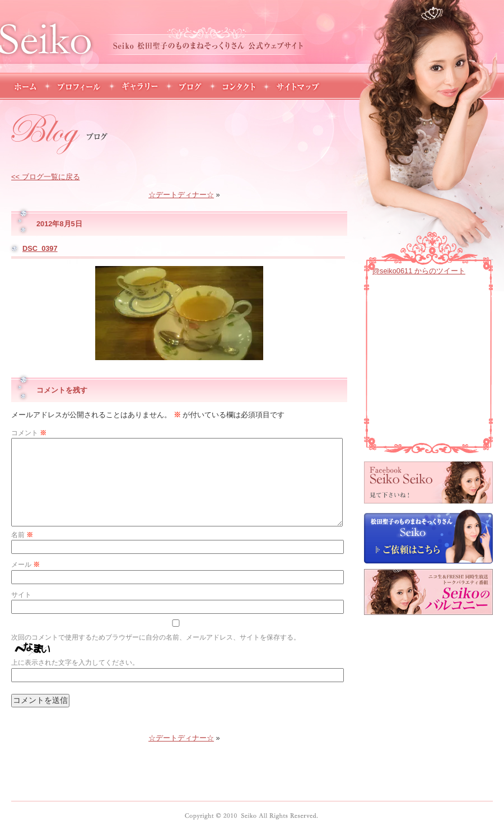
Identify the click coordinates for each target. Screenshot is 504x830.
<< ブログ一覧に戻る (46, 177)
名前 (22, 535)
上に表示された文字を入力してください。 (75, 663)
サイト (21, 595)
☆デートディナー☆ (181, 195)
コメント (29, 433)
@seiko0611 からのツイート (419, 271)
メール (25, 565)
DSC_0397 (40, 248)
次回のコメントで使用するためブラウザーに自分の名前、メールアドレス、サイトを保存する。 (156, 637)
